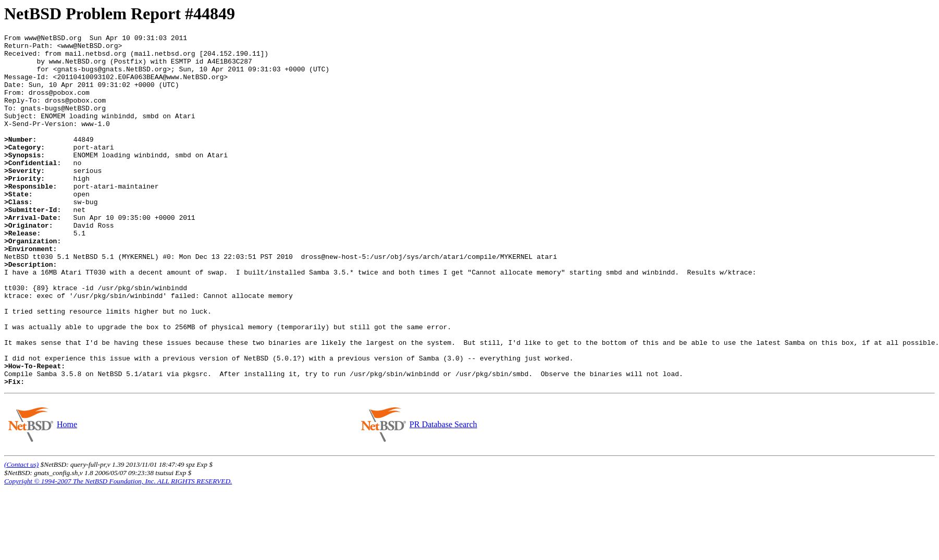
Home (67, 495)
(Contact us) (21, 535)
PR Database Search (443, 495)
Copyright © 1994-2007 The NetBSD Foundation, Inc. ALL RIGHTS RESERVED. (118, 551)
